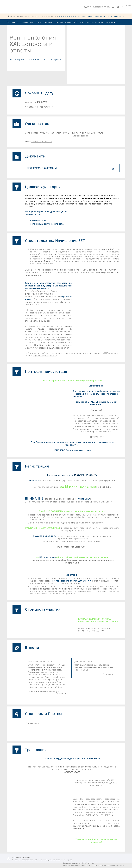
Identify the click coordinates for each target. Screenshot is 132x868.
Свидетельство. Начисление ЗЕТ (60, 22)
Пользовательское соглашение (75, 865)
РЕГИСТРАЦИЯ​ (104, 502)
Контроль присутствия (91, 22)
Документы (12, 22)
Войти (128, 7)
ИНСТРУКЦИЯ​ (96, 437)
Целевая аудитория (31, 22)
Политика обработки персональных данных (107, 865)
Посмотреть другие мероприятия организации (91, 16)
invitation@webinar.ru (83, 517)
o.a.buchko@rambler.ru (41, 142)
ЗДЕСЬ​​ (90, 815)
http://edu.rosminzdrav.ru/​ (45, 356)
